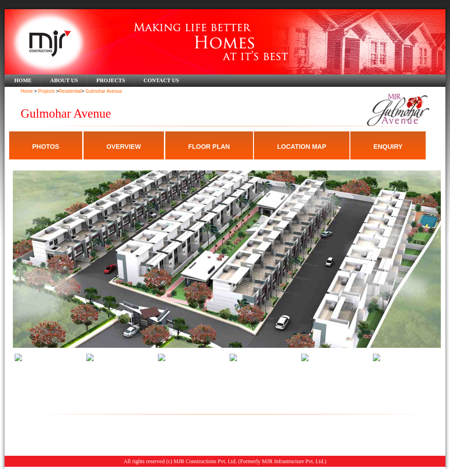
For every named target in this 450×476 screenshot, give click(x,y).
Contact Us (161, 80)
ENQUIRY (388, 147)
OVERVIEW (124, 147)
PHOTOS (46, 147)
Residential (70, 91)
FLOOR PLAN (209, 147)
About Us (64, 80)
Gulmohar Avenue (104, 91)
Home (23, 80)
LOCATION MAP (301, 147)
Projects (111, 80)
